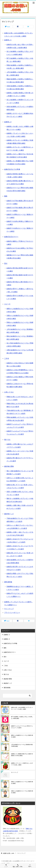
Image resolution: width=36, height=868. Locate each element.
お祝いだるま (9, 392)
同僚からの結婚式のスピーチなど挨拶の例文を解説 (22, 783)
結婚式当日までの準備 (12, 169)
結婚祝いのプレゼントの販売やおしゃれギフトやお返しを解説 (22, 764)
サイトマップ (9, 609)
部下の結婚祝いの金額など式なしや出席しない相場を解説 (22, 718)
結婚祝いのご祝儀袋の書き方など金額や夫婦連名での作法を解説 (22, 755)
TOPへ (30, 866)
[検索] (17, 696)
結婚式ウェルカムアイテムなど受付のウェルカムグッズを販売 (22, 727)
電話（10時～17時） (18, 866)
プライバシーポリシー (12, 613)
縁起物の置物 (9, 466)
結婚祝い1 (8, 40)
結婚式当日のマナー (11, 237)
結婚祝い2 (8, 122)
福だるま (7, 440)
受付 (6, 263)
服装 (6, 196)
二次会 (7, 358)
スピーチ (7, 304)
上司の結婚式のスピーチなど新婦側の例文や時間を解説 (22, 745)
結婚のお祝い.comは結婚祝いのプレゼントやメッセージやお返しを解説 (22, 708)
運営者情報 (8, 582)
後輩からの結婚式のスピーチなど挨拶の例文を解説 (22, 736)
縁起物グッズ (9, 514)
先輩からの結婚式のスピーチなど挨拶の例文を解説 (22, 792)
